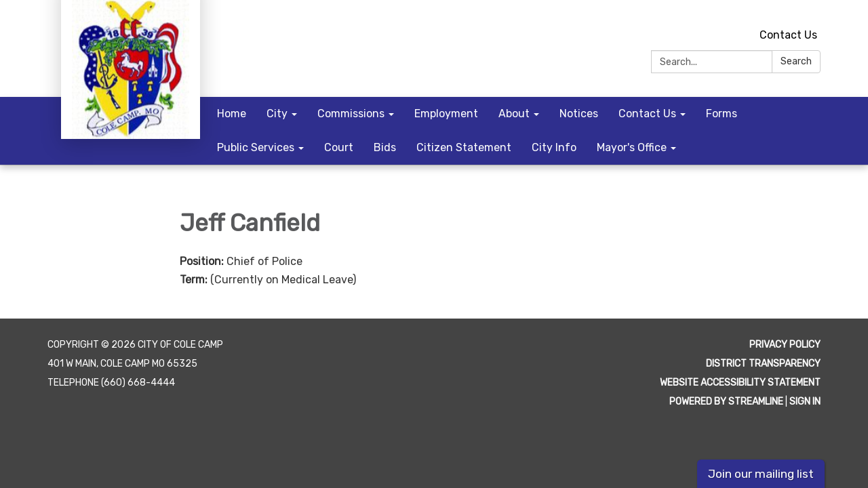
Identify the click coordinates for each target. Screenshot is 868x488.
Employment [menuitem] (446, 114)
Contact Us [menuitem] (647, 114)
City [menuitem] (277, 114)
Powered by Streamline (726, 402)
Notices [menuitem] (579, 114)
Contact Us (788, 35)
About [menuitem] (514, 114)
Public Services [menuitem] (256, 147)
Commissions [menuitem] (351, 114)
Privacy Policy (785, 345)
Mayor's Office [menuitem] (632, 147)
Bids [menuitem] (385, 147)
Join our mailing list (761, 474)
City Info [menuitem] (554, 147)
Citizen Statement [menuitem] (464, 147)
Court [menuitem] (339, 147)
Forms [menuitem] (722, 114)
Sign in (805, 402)
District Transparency (763, 364)
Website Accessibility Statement (740, 383)
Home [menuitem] (232, 114)
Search (796, 61)
